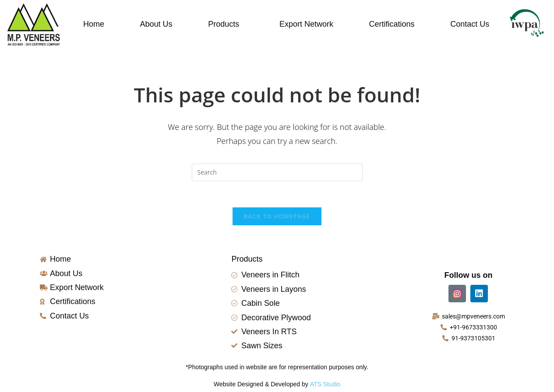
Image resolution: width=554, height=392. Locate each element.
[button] (226, 24)
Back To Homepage (277, 217)
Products (224, 24)
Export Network (306, 24)
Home (94, 24)
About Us (156, 24)
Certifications (392, 24)
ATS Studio (325, 385)
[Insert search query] (277, 172)
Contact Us (470, 24)
